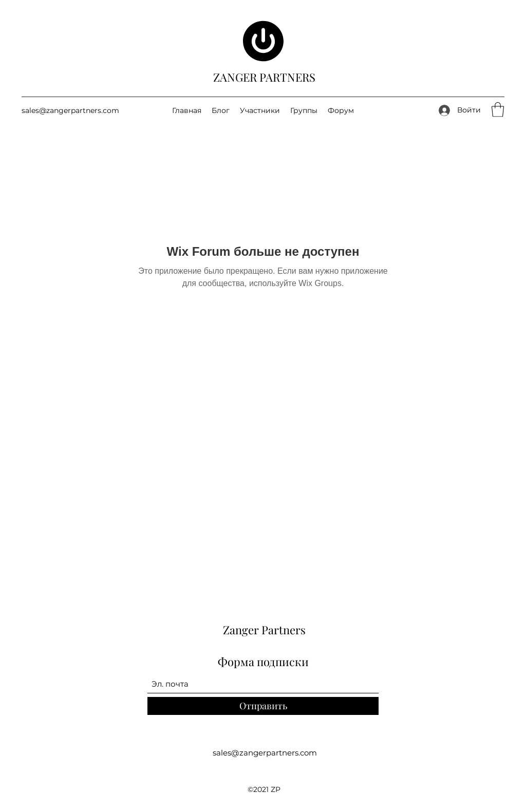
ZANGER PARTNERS (264, 77)
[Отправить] (263, 706)
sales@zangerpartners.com (70, 110)
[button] (498, 110)
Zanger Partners (264, 630)
